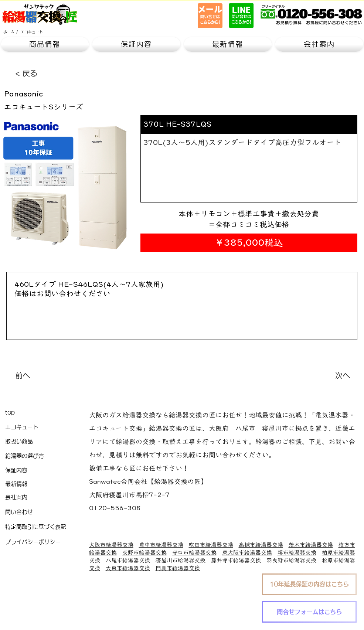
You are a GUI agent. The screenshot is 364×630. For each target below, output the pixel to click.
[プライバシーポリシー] (47, 542)
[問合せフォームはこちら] (309, 612)
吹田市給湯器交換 (211, 545)
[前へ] (40, 375)
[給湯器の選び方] (47, 456)
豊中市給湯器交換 (161, 545)
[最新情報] (47, 484)
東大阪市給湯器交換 (247, 553)
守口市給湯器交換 (194, 553)
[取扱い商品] (47, 442)
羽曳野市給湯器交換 (291, 560)
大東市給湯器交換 (128, 568)
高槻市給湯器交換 (261, 545)
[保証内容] (47, 471)
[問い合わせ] (47, 512)
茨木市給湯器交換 (311, 545)
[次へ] (331, 375)
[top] (47, 413)
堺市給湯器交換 (297, 553)
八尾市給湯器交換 (128, 560)
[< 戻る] (40, 73)
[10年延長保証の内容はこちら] (309, 584)
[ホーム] (9, 32)
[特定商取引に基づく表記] (47, 527)
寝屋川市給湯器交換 (181, 560)
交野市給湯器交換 (144, 553)
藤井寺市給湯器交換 (236, 560)
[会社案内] (47, 498)
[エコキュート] (32, 32)
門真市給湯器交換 (178, 568)
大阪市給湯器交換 (111, 545)
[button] (45, 45)
